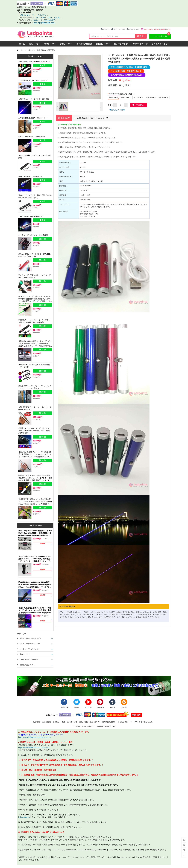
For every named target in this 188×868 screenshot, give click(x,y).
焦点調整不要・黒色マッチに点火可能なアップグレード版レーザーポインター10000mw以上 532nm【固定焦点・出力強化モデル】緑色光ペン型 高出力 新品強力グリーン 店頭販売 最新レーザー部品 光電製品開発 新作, (35, 502)
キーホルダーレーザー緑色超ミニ (31, 216)
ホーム (22, 44)
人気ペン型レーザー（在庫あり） (33, 15)
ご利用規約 (46, 722)
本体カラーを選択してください (122, 94)
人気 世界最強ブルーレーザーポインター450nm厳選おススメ (35, 408)
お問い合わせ (148, 722)
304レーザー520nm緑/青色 (45, 20)
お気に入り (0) (133, 29)
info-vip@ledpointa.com (44, 23)
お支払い (56, 722)
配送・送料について (70, 722)
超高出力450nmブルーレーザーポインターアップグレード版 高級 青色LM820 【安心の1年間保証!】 (35, 431)
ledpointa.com (24, 817)
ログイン (105, 29)
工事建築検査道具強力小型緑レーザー (33, 118)
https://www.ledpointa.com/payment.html (35, 737)
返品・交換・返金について (90, 722)
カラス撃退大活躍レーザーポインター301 (34, 62)
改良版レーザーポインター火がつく (32, 137)
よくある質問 (123, 722)
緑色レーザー (34, 44)
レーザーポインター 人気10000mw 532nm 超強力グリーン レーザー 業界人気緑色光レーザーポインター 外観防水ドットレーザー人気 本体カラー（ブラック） (35, 559)
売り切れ (140, 105)
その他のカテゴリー (160, 44)
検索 (141, 36)
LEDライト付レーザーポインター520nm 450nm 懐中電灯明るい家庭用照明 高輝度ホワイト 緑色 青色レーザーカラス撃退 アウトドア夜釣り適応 (35, 299)
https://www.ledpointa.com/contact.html (34, 747)
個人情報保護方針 (109, 722)
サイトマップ (135, 722)
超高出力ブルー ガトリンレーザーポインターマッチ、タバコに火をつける (35, 387)
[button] (58, 107)
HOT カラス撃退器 (84, 44)
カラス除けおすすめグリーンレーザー (33, 80)
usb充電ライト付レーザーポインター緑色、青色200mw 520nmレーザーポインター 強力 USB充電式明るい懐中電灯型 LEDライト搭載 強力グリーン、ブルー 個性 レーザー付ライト (35, 478)
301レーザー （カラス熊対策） (48, 17)
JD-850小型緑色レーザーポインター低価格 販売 (35, 157)
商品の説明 (64, 118)
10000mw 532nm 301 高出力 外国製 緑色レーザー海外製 (35, 366)
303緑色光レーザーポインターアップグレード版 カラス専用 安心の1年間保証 (35, 321)
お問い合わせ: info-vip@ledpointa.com (156, 29)
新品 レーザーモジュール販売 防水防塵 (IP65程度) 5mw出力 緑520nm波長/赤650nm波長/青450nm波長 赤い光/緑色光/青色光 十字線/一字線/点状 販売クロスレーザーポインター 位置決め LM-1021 (35, 533)
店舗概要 (37, 722)
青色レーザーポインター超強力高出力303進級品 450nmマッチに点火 (35, 196)
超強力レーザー (103, 44)
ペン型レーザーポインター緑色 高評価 (33, 235)
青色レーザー (50, 44)
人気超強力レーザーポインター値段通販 (34, 99)
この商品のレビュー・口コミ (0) (91, 118)
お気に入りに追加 (117, 110)
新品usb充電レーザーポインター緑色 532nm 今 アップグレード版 (35, 255)
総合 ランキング (121, 44)
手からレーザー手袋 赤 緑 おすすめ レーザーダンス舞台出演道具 (35, 276)
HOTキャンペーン (140, 44)
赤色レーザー (66, 44)
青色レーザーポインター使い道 (30, 176)
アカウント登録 (118, 29)
